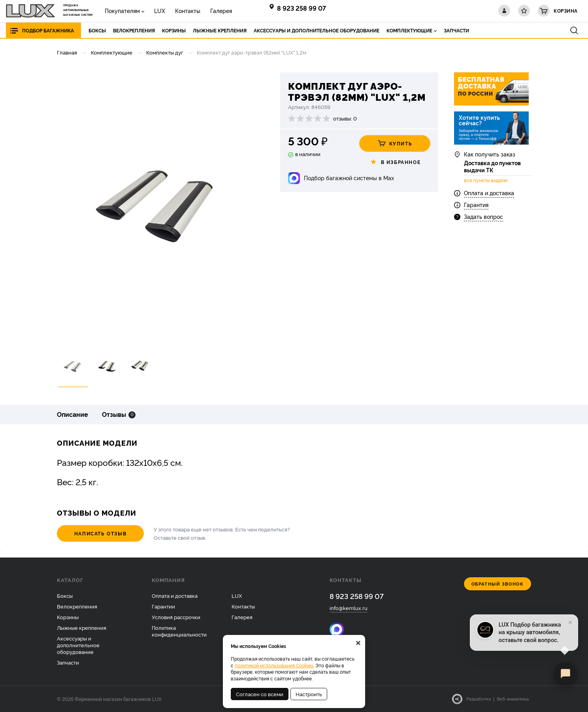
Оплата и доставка (489, 193)
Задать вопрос (483, 216)
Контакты (188, 10)
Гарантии (163, 606)
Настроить (309, 694)
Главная (67, 52)
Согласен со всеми (260, 694)
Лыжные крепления (82, 627)
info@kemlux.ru (349, 608)
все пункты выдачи (486, 180)
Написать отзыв (100, 533)
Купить (395, 143)
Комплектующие (112, 52)
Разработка (479, 699)
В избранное (395, 162)
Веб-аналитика (513, 699)
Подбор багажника (48, 30)
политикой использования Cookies (274, 665)
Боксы (65, 595)
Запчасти (68, 662)
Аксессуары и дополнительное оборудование (78, 645)
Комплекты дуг (165, 52)
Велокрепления (77, 606)
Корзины (68, 617)
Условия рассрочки (176, 617)
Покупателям (122, 10)
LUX (160, 10)
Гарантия (476, 204)
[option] (158, 207)
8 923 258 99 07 (302, 8)
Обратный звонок (498, 584)
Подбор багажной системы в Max (349, 178)
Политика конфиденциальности (179, 631)
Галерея (221, 10)
